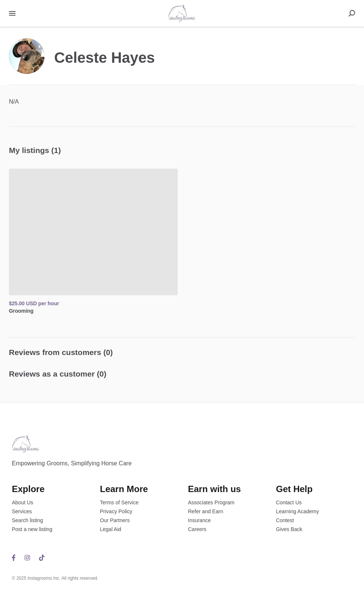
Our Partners (115, 520)
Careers (197, 529)
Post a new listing (32, 529)
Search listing (27, 520)
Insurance (199, 520)
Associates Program (211, 502)
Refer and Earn (206, 511)
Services (22, 511)
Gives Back (289, 529)
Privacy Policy (116, 511)
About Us (23, 502)
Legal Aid (111, 529)
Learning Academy (298, 511)
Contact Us (289, 502)
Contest (285, 520)
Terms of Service (119, 502)
